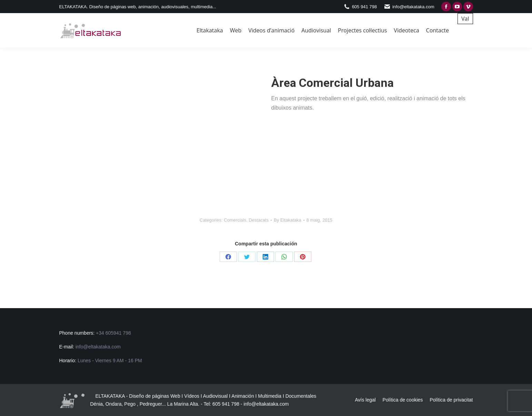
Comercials (235, 220)
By (288, 220)
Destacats (259, 220)
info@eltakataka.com (266, 404)
